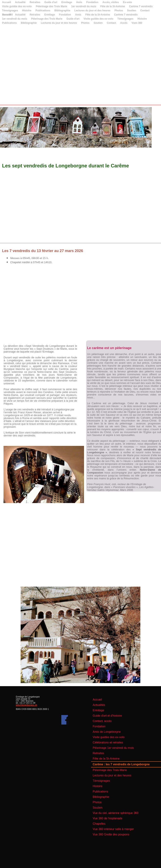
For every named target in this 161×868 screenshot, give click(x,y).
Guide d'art (51, 2)
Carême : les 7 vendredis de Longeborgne (123, 765)
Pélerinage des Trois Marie (51, 6)
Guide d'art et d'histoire (114, 732)
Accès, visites (111, 2)
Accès (124, 23)
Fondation (92, 2)
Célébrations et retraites (114, 750)
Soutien (98, 23)
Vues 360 (7, 15)
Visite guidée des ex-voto (17, 6)
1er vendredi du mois (84, 6)
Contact (111, 23)
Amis (79, 2)
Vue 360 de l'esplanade (114, 802)
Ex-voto (128, 2)
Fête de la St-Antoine (113, 6)
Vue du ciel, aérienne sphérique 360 (119, 798)
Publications (9, 23)
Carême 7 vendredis (141, 6)
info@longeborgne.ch (27, 705)
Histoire (142, 19)
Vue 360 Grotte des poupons (116, 813)
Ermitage (67, 2)
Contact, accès (110, 736)
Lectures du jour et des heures (59, 23)
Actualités (108, 725)
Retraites (35, 2)
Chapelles (108, 806)
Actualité (20, 2)
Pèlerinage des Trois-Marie (115, 769)
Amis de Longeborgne (113, 743)
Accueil (7, 2)
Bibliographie (29, 23)
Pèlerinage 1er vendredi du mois (118, 754)
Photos (85, 23)
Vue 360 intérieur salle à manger (118, 809)
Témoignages (125, 19)
